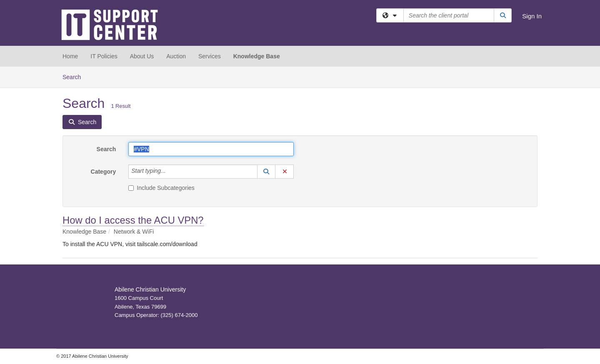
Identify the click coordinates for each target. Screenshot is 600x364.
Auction (176, 56)
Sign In (532, 16)
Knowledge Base (257, 56)
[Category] (170, 172)
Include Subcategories (161, 188)
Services (210, 56)
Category (104, 172)
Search (75, 76)
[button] (266, 172)
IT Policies (104, 56)
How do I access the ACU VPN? (133, 220)
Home (70, 56)
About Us (142, 56)
